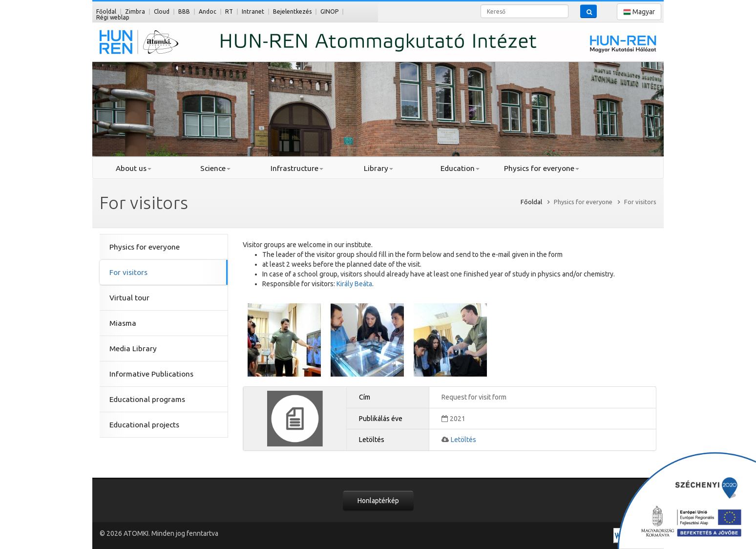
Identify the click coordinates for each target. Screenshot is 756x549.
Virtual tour (129, 298)
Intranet (253, 11)
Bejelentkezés (292, 11)
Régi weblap (113, 17)
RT (229, 11)
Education (460, 168)
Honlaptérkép (378, 501)
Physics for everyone (542, 168)
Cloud (162, 11)
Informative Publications (151, 374)
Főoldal (106, 11)
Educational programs (147, 399)
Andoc (208, 11)
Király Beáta (354, 284)
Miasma (123, 323)
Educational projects (144, 425)
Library (378, 168)
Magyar (639, 12)
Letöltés (463, 440)
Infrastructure (297, 168)
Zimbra (135, 11)
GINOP (329, 11)
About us (134, 168)
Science (215, 168)
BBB (184, 11)
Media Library (133, 348)
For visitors (128, 272)
